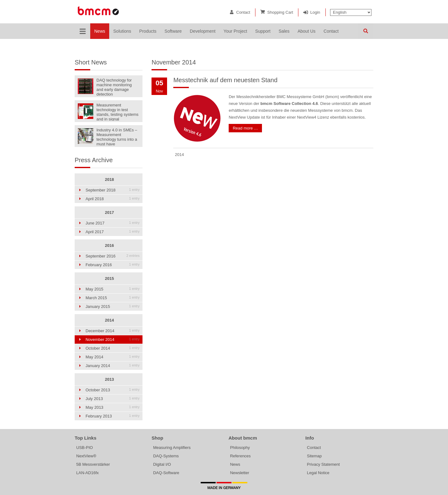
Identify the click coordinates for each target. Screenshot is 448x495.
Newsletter (239, 473)
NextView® (86, 456)
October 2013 (112, 390)
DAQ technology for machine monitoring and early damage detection (114, 87)
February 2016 (112, 265)
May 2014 (112, 357)
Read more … (245, 128)
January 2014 (112, 366)
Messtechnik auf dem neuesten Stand (225, 80)
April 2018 (112, 199)
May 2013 (112, 407)
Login (315, 12)
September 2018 (112, 190)
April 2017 (112, 232)
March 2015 (112, 298)
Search (366, 31)
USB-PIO (84, 448)
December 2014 (112, 331)
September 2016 (112, 256)
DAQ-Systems (166, 456)
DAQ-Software (166, 473)
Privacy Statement (324, 464)
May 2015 (112, 289)
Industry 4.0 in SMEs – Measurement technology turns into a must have (117, 137)
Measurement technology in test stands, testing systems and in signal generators (117, 112)
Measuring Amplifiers (172, 448)
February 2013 (112, 416)
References (240, 456)
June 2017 (112, 223)
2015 (109, 278)
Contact (243, 12)
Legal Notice (318, 473)
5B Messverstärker (93, 464)
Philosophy (240, 448)
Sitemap (315, 456)
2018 (109, 179)
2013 (109, 379)
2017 (109, 212)
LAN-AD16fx (87, 473)
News (235, 464)
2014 (109, 320)
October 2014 (112, 348)
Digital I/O (162, 464)
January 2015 (112, 306)
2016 (109, 245)
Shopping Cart (280, 12)
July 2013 (112, 399)
